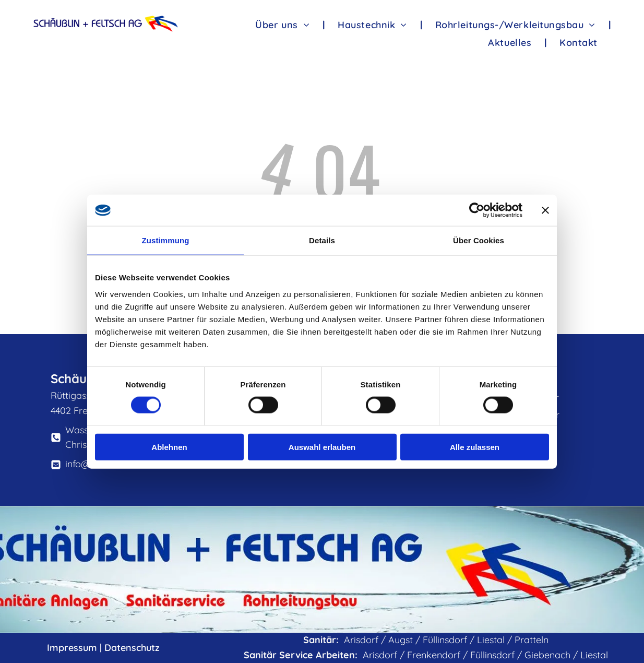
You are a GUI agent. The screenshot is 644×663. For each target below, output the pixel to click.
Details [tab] (322, 240)
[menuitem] (283, 25)
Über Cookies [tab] (479, 240)
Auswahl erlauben (322, 447)
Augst (401, 640)
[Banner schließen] (545, 210)
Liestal (491, 640)
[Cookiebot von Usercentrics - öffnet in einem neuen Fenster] (477, 210)
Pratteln (532, 640)
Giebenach (547, 655)
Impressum (72, 648)
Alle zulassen (475, 447)
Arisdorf (361, 640)
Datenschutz (132, 648)
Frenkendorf (434, 655)
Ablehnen (169, 447)
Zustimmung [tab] (166, 240)
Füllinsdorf (445, 640)
